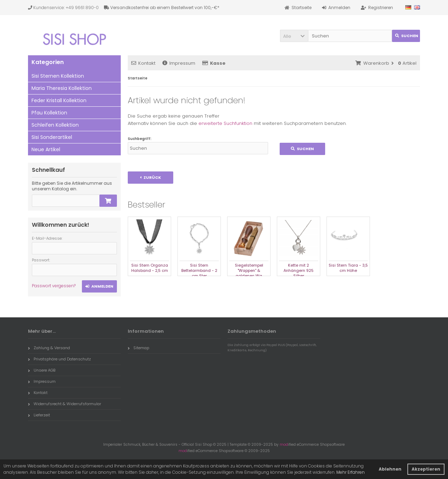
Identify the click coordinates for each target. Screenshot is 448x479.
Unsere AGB (42, 370)
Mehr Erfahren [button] (351, 472)
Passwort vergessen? (54, 286)
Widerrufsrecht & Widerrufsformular (65, 404)
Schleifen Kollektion (55, 125)
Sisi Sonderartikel (52, 137)
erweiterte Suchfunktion (225, 123)
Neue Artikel (46, 149)
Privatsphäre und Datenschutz (59, 359)
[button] (294, 36)
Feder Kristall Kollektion (59, 100)
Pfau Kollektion (49, 113)
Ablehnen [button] (390, 469)
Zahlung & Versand (49, 348)
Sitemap (138, 348)
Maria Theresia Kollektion (62, 88)
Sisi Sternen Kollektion (58, 76)
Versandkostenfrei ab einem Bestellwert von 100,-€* (162, 8)
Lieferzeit (39, 415)
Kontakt (143, 63)
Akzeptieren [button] (426, 469)
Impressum (179, 63)
